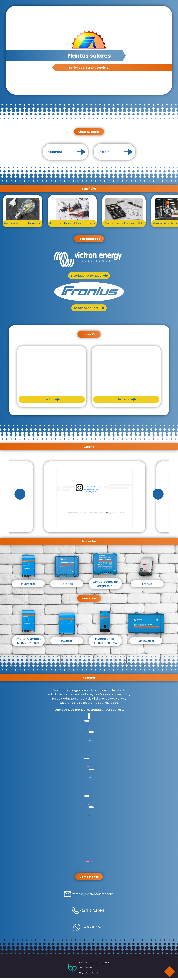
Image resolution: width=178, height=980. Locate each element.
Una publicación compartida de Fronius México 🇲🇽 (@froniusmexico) (95, 513)
